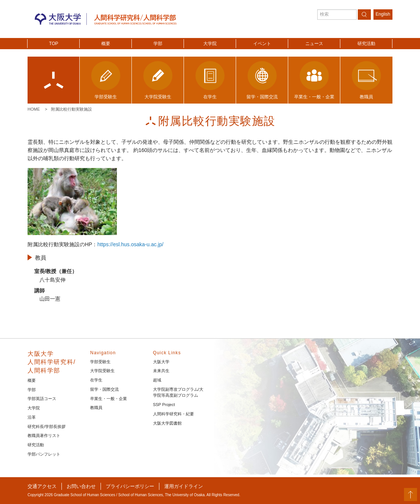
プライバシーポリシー (130, 486)
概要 (106, 44)
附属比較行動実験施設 (71, 109)
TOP (54, 44)
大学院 (210, 44)
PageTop (411, 495)
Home (34, 109)
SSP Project (164, 405)
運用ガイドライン (184, 486)
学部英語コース (42, 399)
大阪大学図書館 (167, 423)
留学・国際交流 (104, 389)
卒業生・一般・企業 (109, 399)
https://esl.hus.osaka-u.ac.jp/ (130, 244)
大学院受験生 (102, 371)
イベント (262, 44)
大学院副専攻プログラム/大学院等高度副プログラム (178, 392)
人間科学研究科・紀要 (174, 414)
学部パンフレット (44, 454)
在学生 (96, 380)
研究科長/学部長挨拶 (47, 427)
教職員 (96, 408)
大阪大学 (161, 362)
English (383, 14)
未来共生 (161, 371)
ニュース (314, 44)
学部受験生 (100, 362)
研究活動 (366, 44)
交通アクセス (42, 486)
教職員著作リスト (44, 435)
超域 (157, 380)
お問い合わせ (81, 486)
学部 (158, 44)
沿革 (32, 417)
